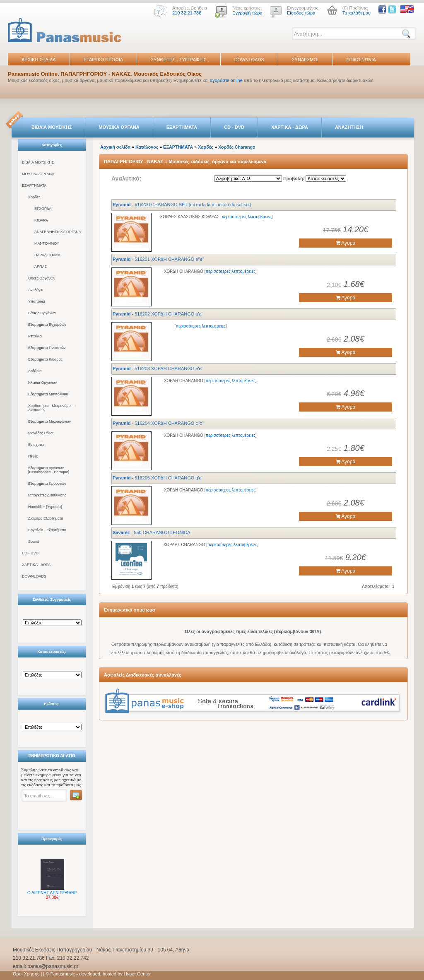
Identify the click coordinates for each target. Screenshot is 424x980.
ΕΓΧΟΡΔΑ (43, 209)
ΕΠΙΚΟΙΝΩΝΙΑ (361, 60)
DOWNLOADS (249, 60)
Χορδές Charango (237, 147)
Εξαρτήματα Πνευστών (47, 348)
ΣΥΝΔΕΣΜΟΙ (305, 60)
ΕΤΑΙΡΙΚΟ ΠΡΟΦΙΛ (104, 60)
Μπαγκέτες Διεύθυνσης (47, 495)
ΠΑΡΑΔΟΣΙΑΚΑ (47, 255)
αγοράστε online (226, 80)
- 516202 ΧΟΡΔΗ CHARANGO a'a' (158, 314)
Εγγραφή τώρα (247, 13)
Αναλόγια (36, 290)
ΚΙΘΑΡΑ (41, 220)
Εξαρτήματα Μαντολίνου (48, 394)
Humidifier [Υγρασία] (45, 507)
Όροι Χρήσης (26, 974)
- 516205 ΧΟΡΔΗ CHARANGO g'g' (158, 478)
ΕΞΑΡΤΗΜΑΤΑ (182, 127)
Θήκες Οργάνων (42, 278)
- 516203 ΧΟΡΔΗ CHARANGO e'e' (158, 368)
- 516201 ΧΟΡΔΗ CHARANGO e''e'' (158, 259)
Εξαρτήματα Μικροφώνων (49, 421)
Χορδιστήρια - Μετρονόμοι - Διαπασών (51, 408)
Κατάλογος (147, 147)
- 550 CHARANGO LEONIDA (152, 532)
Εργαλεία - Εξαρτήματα (47, 530)
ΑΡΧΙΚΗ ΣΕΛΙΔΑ (39, 60)
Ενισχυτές (36, 445)
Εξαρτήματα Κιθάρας (45, 359)
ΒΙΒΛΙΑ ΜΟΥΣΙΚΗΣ (52, 127)
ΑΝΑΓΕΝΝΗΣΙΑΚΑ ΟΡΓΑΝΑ (58, 232)
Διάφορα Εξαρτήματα (46, 518)
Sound (34, 542)
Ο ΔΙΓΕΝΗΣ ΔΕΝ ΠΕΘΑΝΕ (52, 893)
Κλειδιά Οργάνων (42, 383)
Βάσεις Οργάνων (42, 313)
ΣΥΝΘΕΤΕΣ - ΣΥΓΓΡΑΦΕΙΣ (178, 60)
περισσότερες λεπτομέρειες (247, 217)
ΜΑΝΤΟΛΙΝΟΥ (47, 243)
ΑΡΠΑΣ (41, 267)
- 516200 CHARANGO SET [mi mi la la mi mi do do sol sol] (182, 205)
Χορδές (34, 197)
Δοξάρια (35, 371)
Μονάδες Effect (41, 433)
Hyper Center (137, 974)
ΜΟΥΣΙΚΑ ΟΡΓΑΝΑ (119, 127)
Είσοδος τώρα (301, 13)
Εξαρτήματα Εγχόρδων (47, 325)
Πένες (33, 456)
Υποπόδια (36, 301)
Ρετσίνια (35, 336)
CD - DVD (234, 127)
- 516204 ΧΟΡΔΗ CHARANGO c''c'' (158, 423)
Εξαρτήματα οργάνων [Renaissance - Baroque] (49, 470)
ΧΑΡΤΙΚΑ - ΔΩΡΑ (290, 127)
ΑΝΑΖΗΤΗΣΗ (349, 127)
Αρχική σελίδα (115, 147)
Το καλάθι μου (357, 13)
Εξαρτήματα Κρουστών (47, 484)
